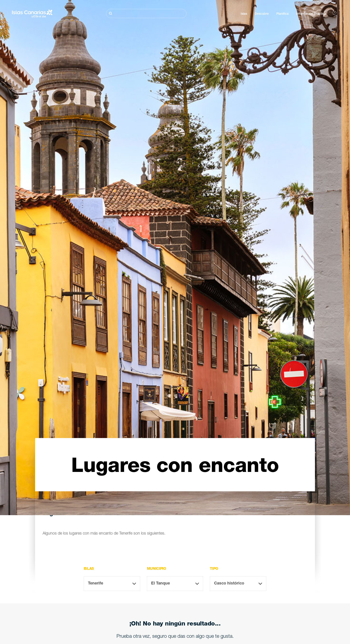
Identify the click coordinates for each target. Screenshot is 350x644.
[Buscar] (146, 13)
